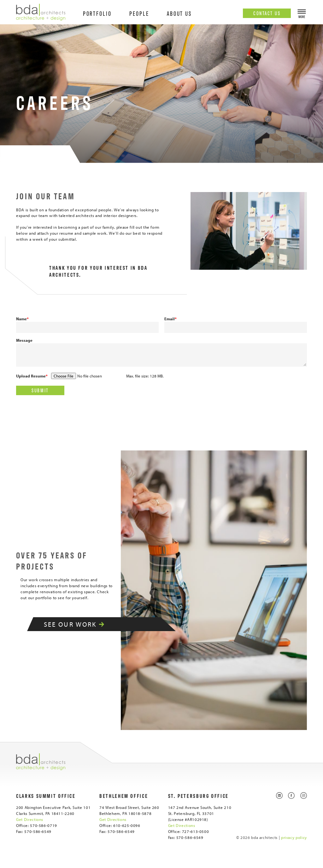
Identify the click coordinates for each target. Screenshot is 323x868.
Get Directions (30, 819)
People (139, 13)
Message (24, 340)
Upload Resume (32, 376)
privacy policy (294, 837)
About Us (179, 13)
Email (170, 319)
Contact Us (267, 13)
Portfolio (97, 13)
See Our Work (82, 624)
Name (22, 319)
